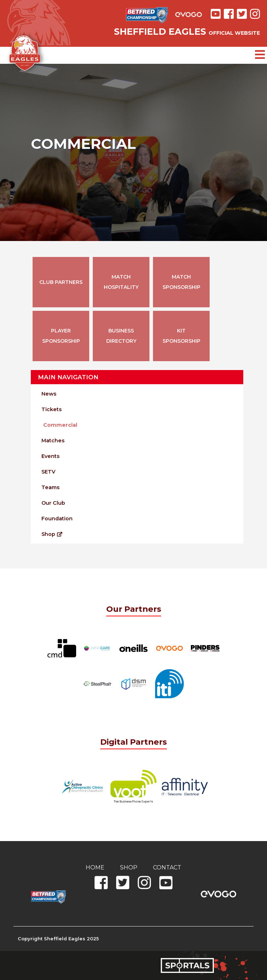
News (49, 394)
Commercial (60, 425)
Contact (167, 867)
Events (50, 456)
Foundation (57, 519)
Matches (53, 441)
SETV (49, 472)
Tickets (52, 409)
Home (95, 867)
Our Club (53, 503)
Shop (52, 534)
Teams (50, 487)
